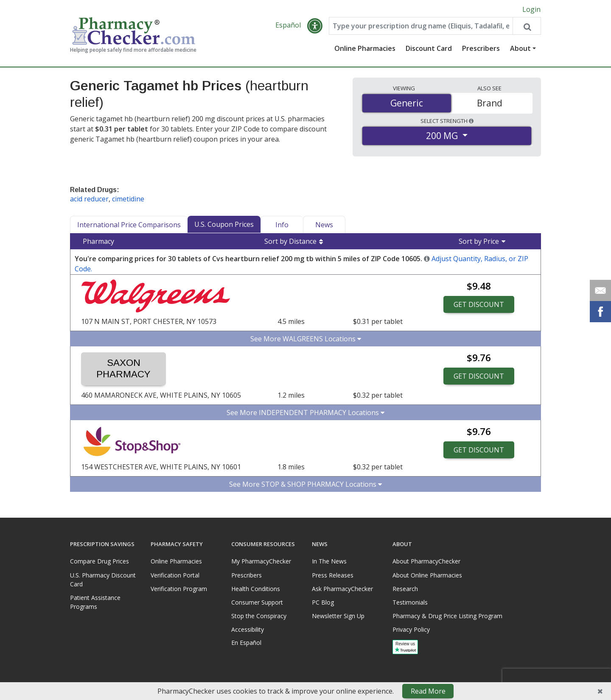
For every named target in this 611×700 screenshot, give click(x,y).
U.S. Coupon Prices (224, 225)
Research (405, 589)
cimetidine (128, 199)
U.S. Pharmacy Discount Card (103, 580)
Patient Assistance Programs (95, 602)
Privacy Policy (411, 629)
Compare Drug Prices (99, 562)
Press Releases (333, 575)
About (520, 49)
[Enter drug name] (421, 26)
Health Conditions (256, 589)
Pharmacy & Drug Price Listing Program (447, 616)
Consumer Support (257, 602)
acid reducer (89, 199)
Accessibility (248, 629)
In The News (329, 562)
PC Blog (323, 602)
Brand (490, 103)
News (324, 225)
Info (282, 225)
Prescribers (481, 49)
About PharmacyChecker (426, 562)
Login (531, 9)
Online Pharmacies (365, 49)
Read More (428, 691)
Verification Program (179, 589)
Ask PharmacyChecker (342, 589)
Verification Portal (175, 575)
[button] (315, 26)
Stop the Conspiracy (259, 616)
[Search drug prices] (527, 26)
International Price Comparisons (129, 225)
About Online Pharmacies (427, 575)
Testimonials (410, 602)
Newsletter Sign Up (338, 616)
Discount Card (429, 49)
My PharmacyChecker (261, 562)
